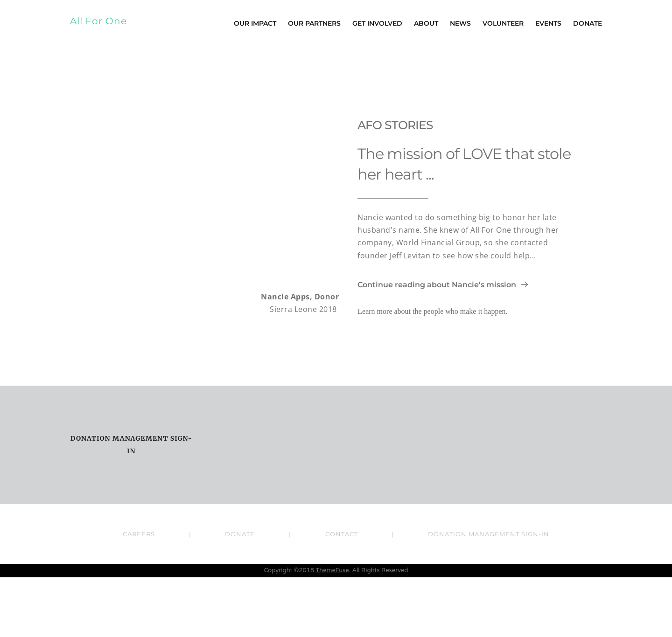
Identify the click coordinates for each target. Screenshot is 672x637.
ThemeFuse (332, 630)
